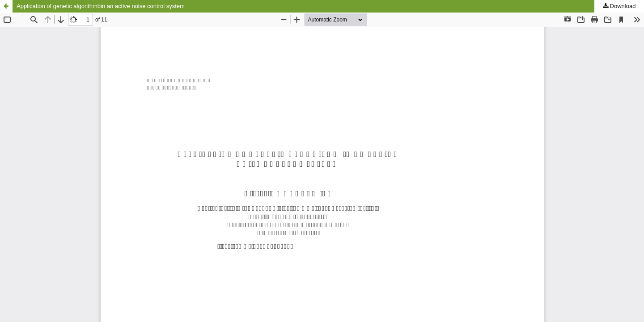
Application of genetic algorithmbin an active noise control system (101, 6)
